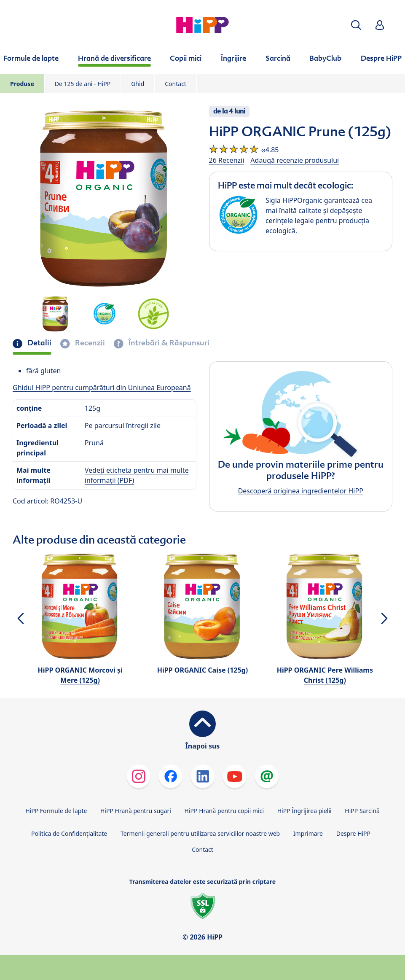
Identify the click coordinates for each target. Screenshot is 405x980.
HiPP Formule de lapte (56, 811)
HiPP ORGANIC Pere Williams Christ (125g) (325, 675)
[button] (356, 25)
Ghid (138, 84)
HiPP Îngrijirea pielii (304, 811)
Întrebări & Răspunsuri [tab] (168, 343)
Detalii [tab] (39, 343)
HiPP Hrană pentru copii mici (224, 811)
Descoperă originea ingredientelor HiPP (301, 491)
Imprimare (308, 833)
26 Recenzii (227, 160)
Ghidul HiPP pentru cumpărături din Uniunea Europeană (102, 388)
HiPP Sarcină (362, 811)
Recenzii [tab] (89, 343)
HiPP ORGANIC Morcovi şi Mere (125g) (80, 675)
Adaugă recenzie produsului (295, 160)
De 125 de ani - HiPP (83, 84)
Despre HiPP (353, 833)
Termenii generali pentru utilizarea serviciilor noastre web (200, 833)
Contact (176, 84)
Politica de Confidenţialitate (69, 833)
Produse (22, 84)
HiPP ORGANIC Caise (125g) (202, 670)
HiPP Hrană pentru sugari (136, 811)
